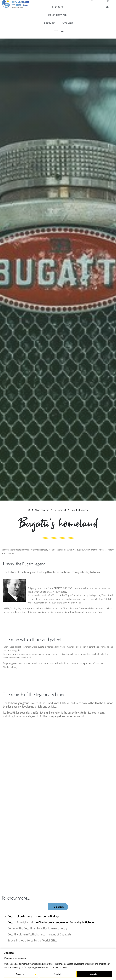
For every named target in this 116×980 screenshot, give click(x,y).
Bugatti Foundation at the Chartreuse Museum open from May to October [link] (51, 922)
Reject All (57, 974)
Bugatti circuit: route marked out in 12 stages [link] (34, 916)
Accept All (94, 974)
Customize (20, 974)
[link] (58, 7)
